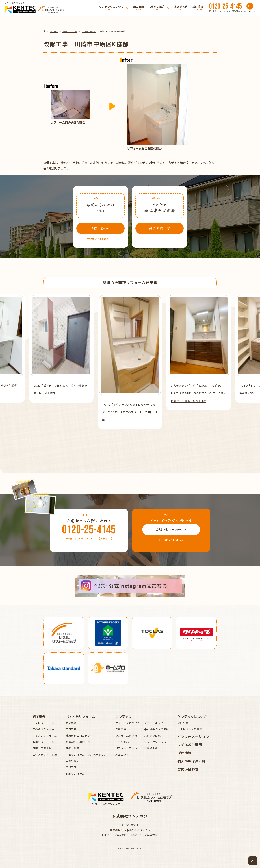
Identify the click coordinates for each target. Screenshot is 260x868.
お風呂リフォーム (43, 742)
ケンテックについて (128, 723)
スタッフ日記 (152, 736)
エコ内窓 (71, 729)
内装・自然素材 (42, 748)
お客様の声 (151, 748)
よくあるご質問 (190, 745)
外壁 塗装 (73, 748)
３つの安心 (122, 742)
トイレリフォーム (43, 723)
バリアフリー (74, 767)
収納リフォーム (75, 773)
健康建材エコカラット (79, 736)
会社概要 (183, 723)
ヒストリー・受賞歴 (190, 729)
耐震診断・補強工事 (78, 742)
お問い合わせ (188, 769)
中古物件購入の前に (157, 729)
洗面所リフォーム (43, 729)
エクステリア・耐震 (45, 754)
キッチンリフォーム (45, 736)
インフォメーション (193, 736)
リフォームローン (126, 748)
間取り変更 (73, 761)
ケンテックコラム (155, 742)
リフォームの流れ (126, 736)
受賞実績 (121, 729)
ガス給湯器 (73, 723)
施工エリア (122, 754)
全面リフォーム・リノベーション (86, 754)
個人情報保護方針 (192, 761)
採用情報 (185, 753)
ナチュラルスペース (157, 723)
